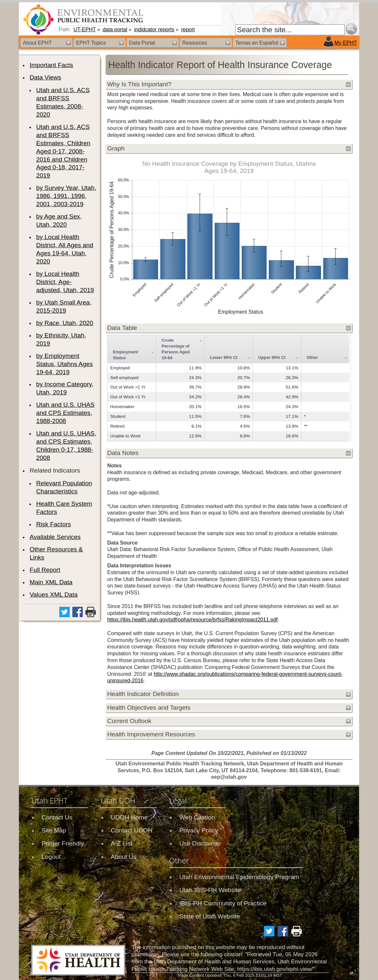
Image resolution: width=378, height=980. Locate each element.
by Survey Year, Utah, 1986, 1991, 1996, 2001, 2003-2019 (66, 196)
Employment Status (125, 355)
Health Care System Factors (64, 508)
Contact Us (57, 817)
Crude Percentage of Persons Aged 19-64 (176, 349)
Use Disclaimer (200, 843)
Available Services (55, 537)
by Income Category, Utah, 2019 (65, 388)
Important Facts (51, 65)
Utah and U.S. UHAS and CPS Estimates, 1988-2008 (65, 413)
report (188, 29)
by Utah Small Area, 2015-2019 (64, 306)
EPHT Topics (91, 43)
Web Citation (197, 817)
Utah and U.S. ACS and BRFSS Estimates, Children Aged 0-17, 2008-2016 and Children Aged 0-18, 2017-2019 (63, 151)
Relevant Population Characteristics (64, 487)
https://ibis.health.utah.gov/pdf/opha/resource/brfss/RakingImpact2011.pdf (192, 620)
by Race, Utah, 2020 (65, 323)
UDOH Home (129, 817)
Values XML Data (54, 595)
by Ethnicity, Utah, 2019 (61, 339)
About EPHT (37, 43)
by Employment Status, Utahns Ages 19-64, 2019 (65, 364)
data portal (115, 29)
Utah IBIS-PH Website (210, 890)
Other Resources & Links (56, 553)
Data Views (45, 77)
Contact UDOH (132, 830)
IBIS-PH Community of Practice (223, 903)
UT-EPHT (85, 29)
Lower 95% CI (224, 357)
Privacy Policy (199, 830)
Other (312, 357)
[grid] (228, 388)
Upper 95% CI (272, 357)
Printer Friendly (63, 843)
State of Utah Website (210, 916)
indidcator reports (154, 29)
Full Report (45, 570)
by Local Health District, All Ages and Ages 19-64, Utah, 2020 (65, 249)
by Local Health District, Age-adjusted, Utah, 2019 (65, 282)
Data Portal (142, 43)
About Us (124, 857)
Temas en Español (257, 43)
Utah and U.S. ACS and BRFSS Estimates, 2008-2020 (63, 102)
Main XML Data (51, 582)
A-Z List (122, 843)
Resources (195, 43)
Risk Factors (54, 524)
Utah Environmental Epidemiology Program (239, 877)
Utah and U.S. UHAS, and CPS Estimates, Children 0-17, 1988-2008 (66, 446)
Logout (51, 857)
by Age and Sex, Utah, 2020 (59, 220)
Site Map (54, 830)
